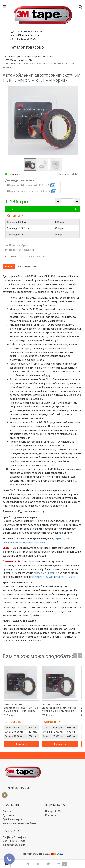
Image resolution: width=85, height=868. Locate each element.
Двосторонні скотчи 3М (40, 56)
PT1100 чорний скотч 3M (19, 60)
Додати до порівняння (20, 250)
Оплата (7, 811)
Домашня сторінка (13, 56)
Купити (42, 209)
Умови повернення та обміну (19, 823)
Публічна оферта (12, 819)
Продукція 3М (53, 811)
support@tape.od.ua (32, 35)
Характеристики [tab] (27, 266)
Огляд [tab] (9, 266)
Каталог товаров (25, 47)
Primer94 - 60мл (43, 577)
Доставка (8, 815)
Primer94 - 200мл (65, 577)
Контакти (51, 815)
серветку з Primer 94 (46, 573)
